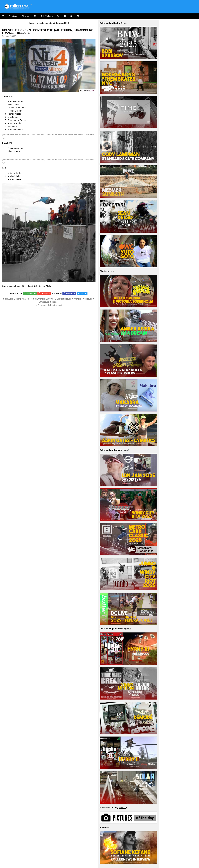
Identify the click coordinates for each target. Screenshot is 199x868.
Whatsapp (31, 293)
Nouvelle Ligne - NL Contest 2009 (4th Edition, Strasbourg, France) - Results (48, 31)
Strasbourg (44, 302)
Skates (25, 16)
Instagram (46, 293)
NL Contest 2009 (43, 299)
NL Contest (27, 299)
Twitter (83, 293)
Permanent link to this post (50, 305)
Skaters (13, 16)
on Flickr (47, 286)
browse (123, 808)
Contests (78, 299)
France (55, 302)
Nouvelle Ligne (12, 299)
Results (89, 299)
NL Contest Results (62, 299)
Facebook (70, 293)
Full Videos (47, 16)
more (124, 23)
